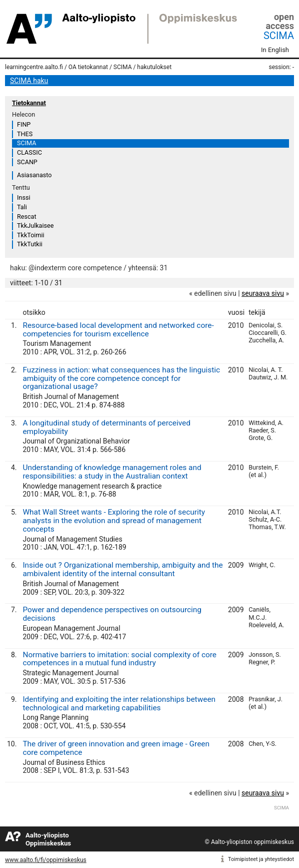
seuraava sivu (263, 293)
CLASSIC (29, 152)
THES (25, 134)
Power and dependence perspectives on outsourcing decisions (112, 614)
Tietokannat (29, 103)
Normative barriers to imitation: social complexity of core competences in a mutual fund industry (119, 659)
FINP (24, 124)
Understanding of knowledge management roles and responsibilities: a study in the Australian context (112, 472)
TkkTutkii (30, 244)
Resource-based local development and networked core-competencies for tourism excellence (118, 330)
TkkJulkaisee (35, 226)
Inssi (23, 197)
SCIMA (279, 36)
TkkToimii (31, 235)
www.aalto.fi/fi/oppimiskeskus (46, 860)
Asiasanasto (34, 175)
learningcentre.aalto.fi (34, 67)
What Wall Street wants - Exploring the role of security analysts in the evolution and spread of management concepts (114, 521)
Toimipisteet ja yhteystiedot (261, 859)
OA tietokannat (88, 67)
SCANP (27, 162)
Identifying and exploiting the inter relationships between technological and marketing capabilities (119, 704)
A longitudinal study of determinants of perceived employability (106, 427)
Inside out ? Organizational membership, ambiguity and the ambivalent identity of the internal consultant (122, 569)
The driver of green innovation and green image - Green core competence (116, 748)
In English (275, 50)
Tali (22, 207)
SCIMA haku (29, 81)
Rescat (27, 216)
